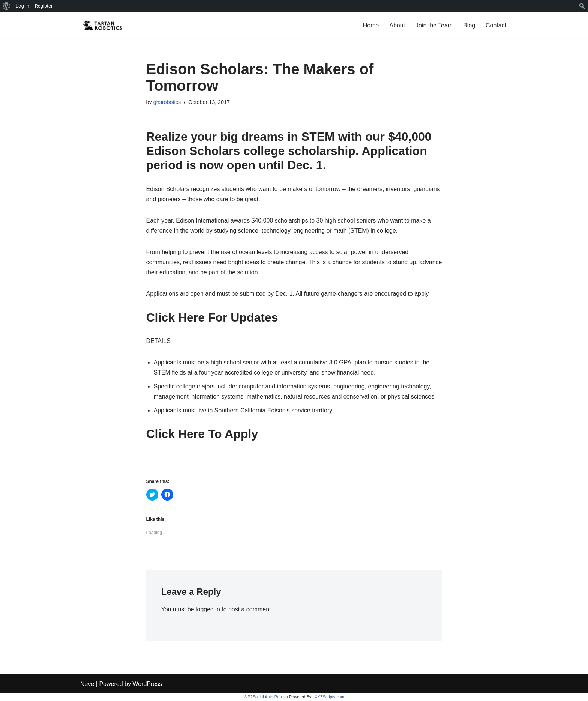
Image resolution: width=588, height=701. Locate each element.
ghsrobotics (167, 102)
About (397, 25)
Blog (469, 25)
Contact (496, 25)
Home (371, 25)
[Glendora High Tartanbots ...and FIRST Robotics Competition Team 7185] (103, 25)
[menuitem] (7, 6)
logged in (208, 610)
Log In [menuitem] (22, 6)
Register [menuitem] (44, 6)
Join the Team (434, 25)
